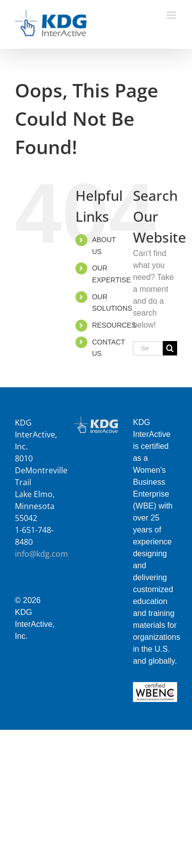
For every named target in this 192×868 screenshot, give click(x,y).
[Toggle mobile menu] (172, 15)
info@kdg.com (41, 554)
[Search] (170, 348)
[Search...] (148, 348)
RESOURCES (114, 325)
